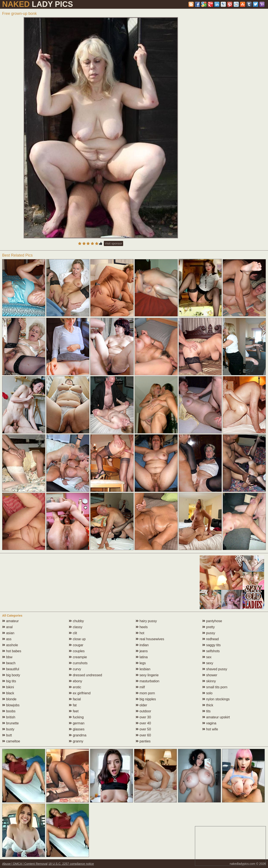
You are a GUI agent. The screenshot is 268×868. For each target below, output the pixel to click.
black (8, 693)
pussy (209, 633)
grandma (78, 735)
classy (76, 627)
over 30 (143, 717)
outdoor (143, 711)
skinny (209, 681)
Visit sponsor (113, 243)
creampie (78, 657)
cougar (76, 645)
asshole (10, 645)
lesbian (143, 669)
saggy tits (211, 645)
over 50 (143, 729)
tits (206, 711)
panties (143, 741)
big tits (9, 681)
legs (141, 663)
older (141, 705)
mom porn (145, 693)
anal (7, 627)
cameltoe (11, 741)
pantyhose (212, 621)
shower (210, 675)
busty (8, 729)
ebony (75, 681)
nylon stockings (216, 699)
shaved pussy (215, 669)
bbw (7, 657)
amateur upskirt (216, 717)
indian (142, 645)
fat (73, 705)
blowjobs (11, 705)
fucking (76, 717)
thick (208, 705)
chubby (76, 621)
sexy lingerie (147, 675)
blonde (9, 699)
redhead (211, 639)
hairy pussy (146, 621)
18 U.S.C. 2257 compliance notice (71, 864)
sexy (208, 663)
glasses (77, 729)
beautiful (11, 669)
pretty (208, 627)
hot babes (12, 651)
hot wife (210, 729)
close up (77, 639)
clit (73, 633)
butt (7, 735)
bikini (8, 687)
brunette (10, 723)
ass (7, 639)
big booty (11, 675)
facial (75, 699)
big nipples (146, 699)
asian (8, 633)
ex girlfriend (80, 693)
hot (140, 633)
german (77, 723)
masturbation (148, 681)
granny (76, 741)
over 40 (143, 723)
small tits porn (215, 687)
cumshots (78, 663)
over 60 (143, 735)
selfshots (211, 651)
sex (207, 657)
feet (74, 711)
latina (142, 657)
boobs (9, 711)
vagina (209, 723)
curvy (75, 669)
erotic (75, 687)
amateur (10, 621)
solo (207, 693)
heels (142, 627)
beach (9, 663)
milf (140, 687)
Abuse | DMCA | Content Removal (25, 864)
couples (77, 651)
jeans (142, 651)
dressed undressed (85, 675)
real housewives (150, 639)
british (9, 717)
